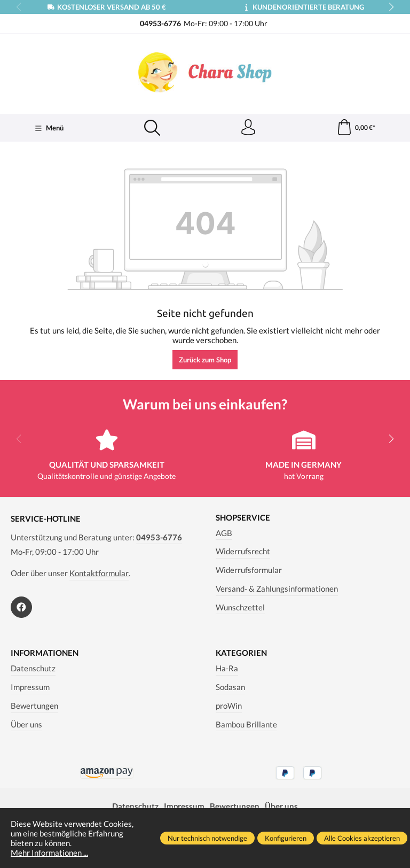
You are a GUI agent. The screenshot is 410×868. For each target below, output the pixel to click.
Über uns (26, 724)
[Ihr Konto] (248, 128)
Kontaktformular (99, 573)
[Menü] (49, 128)
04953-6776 (159, 537)
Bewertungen (34, 706)
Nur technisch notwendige (207, 838)
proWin (229, 706)
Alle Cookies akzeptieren (362, 838)
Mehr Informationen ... (49, 852)
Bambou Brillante (246, 724)
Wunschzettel (240, 607)
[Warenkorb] (356, 128)
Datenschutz (33, 668)
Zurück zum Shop (205, 360)
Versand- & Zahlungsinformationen (277, 588)
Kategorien (241, 653)
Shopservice (243, 518)
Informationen (45, 653)
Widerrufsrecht (243, 551)
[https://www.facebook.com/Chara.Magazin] (21, 607)
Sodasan (230, 687)
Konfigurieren (286, 838)
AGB (224, 533)
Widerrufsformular (249, 570)
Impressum (30, 687)
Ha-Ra (227, 668)
